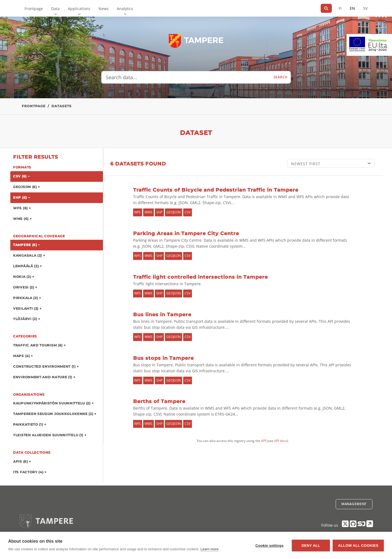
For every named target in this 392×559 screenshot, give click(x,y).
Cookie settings (269, 546)
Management (354, 504)
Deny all (311, 546)
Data (55, 9)
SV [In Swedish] (365, 8)
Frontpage (34, 9)
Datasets (62, 106)
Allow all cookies (358, 546)
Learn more (209, 549)
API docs (281, 441)
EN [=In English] (352, 8)
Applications (79, 9)
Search (281, 77)
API (264, 441)
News (104, 9)
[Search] (326, 8)
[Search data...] (186, 77)
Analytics (125, 9)
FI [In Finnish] (340, 8)
